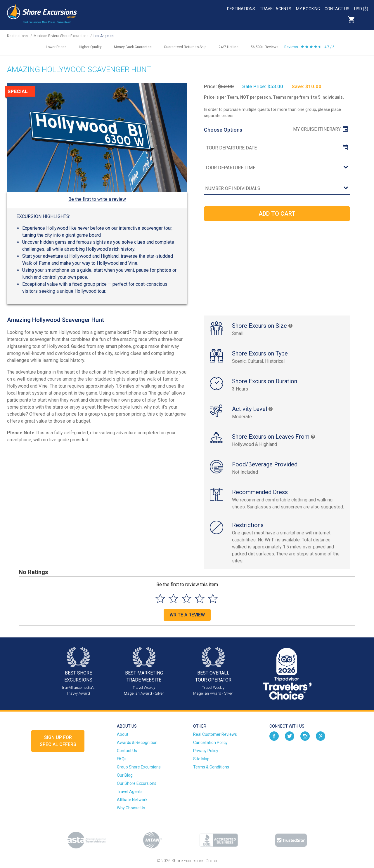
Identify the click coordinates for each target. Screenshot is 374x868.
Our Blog (125, 775)
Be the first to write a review (97, 199)
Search (364, 20)
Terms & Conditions (211, 767)
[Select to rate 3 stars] (187, 598)
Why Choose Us (131, 808)
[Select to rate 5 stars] (213, 598)
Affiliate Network (132, 800)
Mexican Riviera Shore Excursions (61, 36)
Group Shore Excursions (139, 767)
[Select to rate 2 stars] (173, 598)
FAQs (122, 759)
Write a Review (187, 615)
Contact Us (337, 9)
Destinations (241, 9)
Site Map (201, 759)
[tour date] (277, 148)
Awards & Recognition (137, 742)
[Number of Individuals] (277, 189)
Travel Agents (276, 9)
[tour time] (277, 168)
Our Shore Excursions (137, 783)
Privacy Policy (206, 751)
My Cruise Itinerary (317, 129)
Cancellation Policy (210, 742)
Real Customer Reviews (215, 734)
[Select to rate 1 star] (160, 598)
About (123, 734)
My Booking (308, 9)
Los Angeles (104, 36)
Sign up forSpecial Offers (58, 741)
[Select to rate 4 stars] (200, 598)
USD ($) (361, 9)
